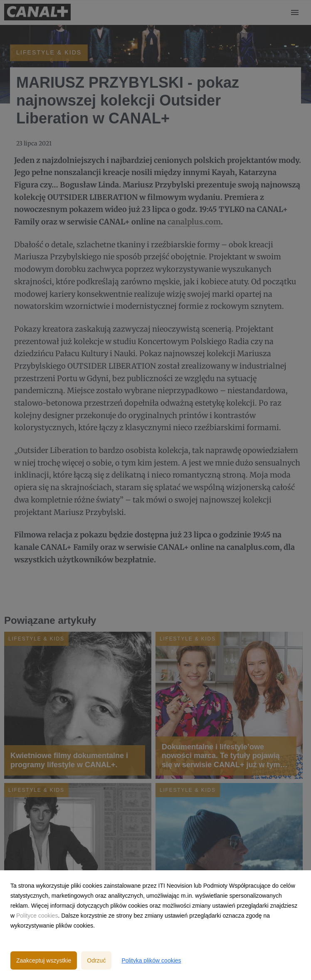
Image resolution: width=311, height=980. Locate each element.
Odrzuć (96, 960)
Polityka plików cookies (151, 960)
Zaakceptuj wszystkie (44, 960)
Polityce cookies (37, 916)
